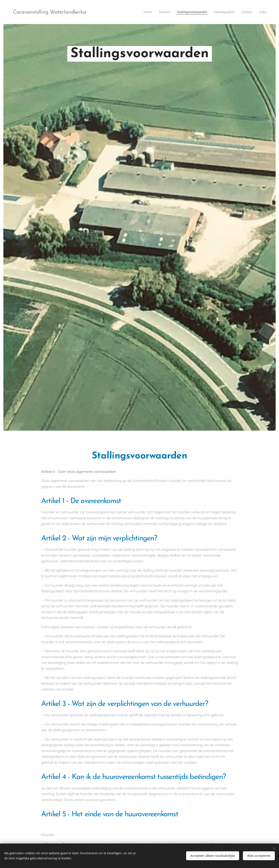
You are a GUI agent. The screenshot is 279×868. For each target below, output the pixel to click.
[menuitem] (138, 12)
